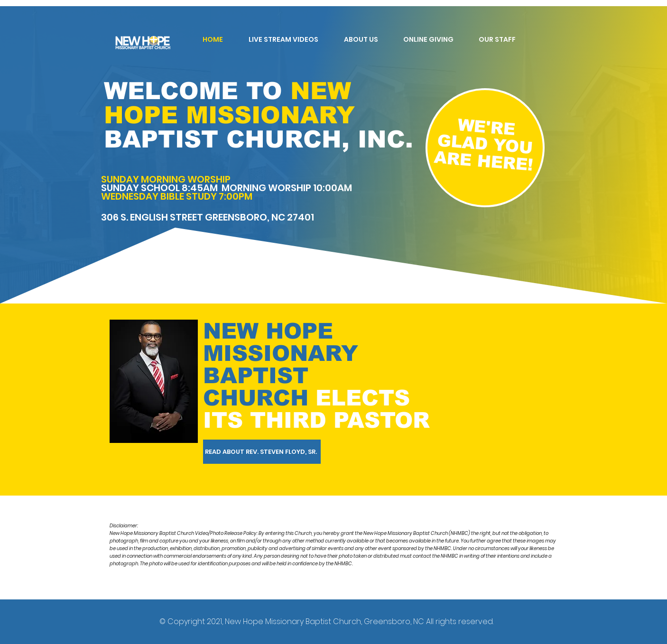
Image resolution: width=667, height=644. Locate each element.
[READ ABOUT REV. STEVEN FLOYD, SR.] (262, 452)
